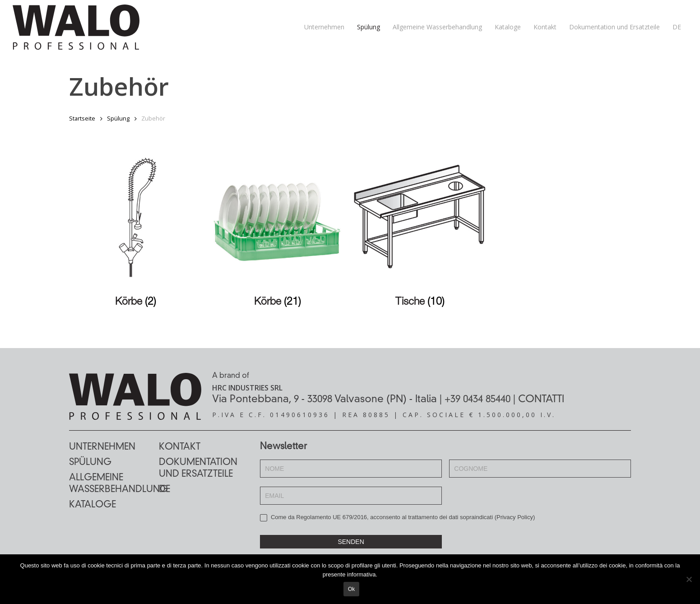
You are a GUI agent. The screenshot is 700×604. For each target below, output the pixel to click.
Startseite (82, 118)
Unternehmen (102, 447)
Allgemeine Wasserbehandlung (114, 484)
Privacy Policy (515, 517)
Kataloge (93, 505)
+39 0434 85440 (477, 400)
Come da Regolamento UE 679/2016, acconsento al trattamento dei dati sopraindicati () (397, 518)
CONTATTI (541, 400)
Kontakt (180, 447)
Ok (352, 590)
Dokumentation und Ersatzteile (198, 469)
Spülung (118, 118)
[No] (689, 580)
